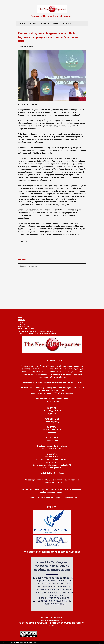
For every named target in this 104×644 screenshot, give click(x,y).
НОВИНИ (22, 23)
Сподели (24, 241)
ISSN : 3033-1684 (23, 327)
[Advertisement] (52, 293)
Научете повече (24, 642)
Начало (20, 313)
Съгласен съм (32, 642)
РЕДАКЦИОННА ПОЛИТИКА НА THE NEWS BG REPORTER (37, 334)
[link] (52, 9)
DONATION (67, 23)
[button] (52, 76)
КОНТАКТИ (44, 23)
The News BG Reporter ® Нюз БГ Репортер (52, 16)
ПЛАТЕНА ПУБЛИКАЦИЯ (26, 329)
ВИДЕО (56, 23)
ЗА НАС (32, 23)
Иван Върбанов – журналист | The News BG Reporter (35, 331)
